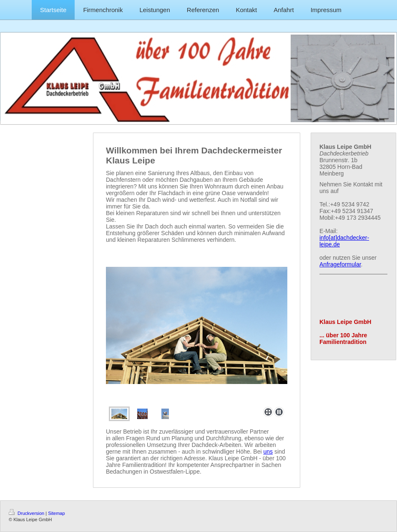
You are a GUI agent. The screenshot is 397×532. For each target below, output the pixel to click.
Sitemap (56, 513)
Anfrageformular (340, 264)
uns (268, 452)
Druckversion (27, 513)
